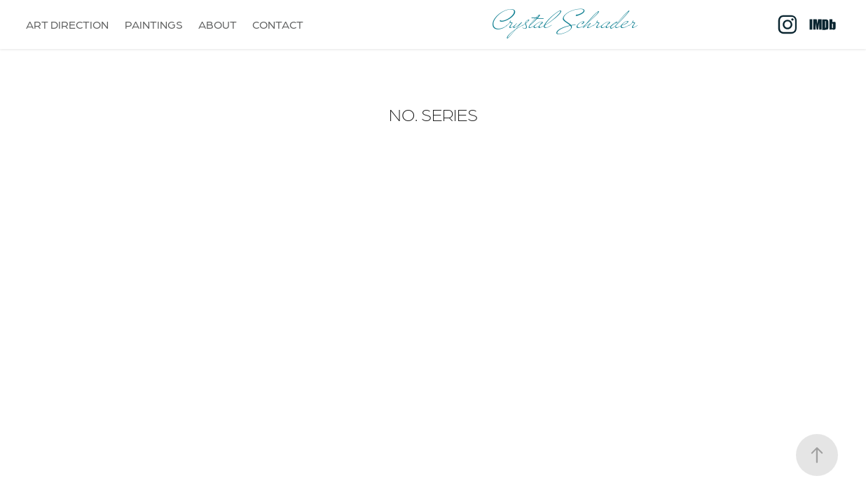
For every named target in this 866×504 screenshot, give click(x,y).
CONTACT (278, 24)
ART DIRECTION (67, 24)
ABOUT (218, 24)
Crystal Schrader (564, 24)
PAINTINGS (154, 24)
